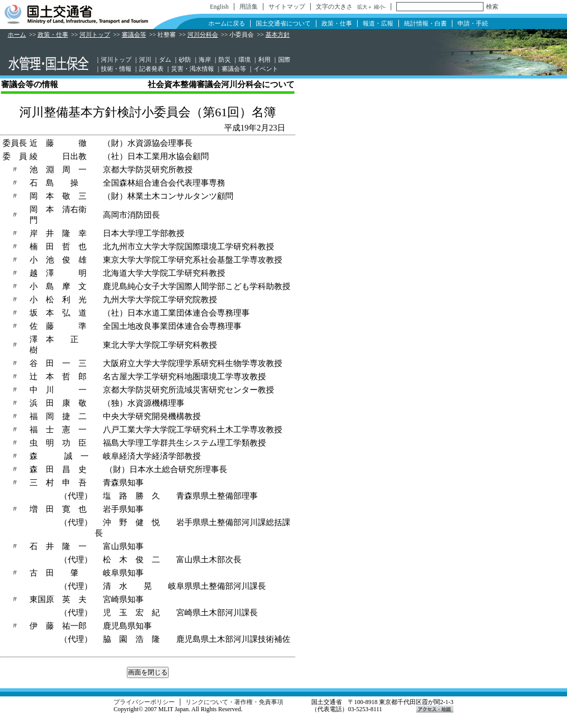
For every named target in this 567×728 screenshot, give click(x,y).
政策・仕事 (337, 23)
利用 (264, 60)
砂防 (185, 60)
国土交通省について (283, 23)
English (219, 7)
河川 (145, 60)
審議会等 (134, 35)
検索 (492, 7)
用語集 (249, 7)
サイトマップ (287, 7)
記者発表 (151, 69)
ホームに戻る (227, 23)
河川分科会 (203, 35)
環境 (245, 60)
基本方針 (278, 35)
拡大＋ (365, 7)
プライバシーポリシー (144, 702)
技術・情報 (116, 69)
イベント (266, 69)
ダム (165, 60)
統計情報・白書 (425, 23)
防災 (225, 60)
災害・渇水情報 (193, 69)
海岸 (205, 60)
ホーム (17, 35)
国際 (284, 60)
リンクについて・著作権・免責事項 (234, 702)
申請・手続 (473, 23)
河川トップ (95, 35)
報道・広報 (378, 23)
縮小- (380, 7)
